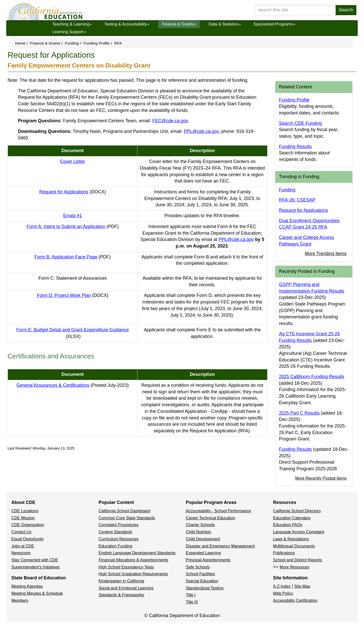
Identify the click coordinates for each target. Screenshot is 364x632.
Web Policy (283, 593)
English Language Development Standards (137, 553)
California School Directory (297, 511)
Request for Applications (73, 192)
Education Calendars (292, 518)
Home (20, 43)
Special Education (202, 581)
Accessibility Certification (295, 600)
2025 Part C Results (299, 413)
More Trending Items (326, 254)
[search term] (295, 10)
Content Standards (115, 532)
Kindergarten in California (121, 581)
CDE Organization (28, 525)
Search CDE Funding (301, 123)
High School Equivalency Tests (126, 567)
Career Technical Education (210, 518)
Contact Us (21, 532)
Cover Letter (73, 161)
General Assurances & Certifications (73, 385)
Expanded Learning (203, 553)
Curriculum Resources (119, 539)
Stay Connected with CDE (35, 560)
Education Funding (115, 546)
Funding (72, 43)
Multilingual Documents (294, 546)
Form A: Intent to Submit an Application (73, 227)
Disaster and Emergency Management (220, 546)
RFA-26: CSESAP (297, 200)
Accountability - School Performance (218, 511)
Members (20, 600)
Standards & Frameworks (121, 595)
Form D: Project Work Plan (73, 295)
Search (346, 10)
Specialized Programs (275, 24)
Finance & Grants (179, 24)
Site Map (302, 586)
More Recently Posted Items (321, 478)
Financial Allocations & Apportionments (133, 560)
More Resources (294, 567)
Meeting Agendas (27, 586)
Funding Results (295, 147)
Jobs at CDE (23, 546)
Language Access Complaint (299, 532)
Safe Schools (198, 567)
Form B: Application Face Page (73, 257)
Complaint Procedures (119, 525)
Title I (191, 595)
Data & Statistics (225, 24)
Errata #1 (73, 216)
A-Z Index (282, 586)
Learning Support (69, 32)
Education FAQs (288, 525)
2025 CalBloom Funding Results (312, 377)
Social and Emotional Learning (126, 588)
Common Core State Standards (127, 518)
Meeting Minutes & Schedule (37, 593)
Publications (284, 553)
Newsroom (21, 553)
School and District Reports (298, 560)
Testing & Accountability (127, 24)
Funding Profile (97, 43)
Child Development (203, 539)
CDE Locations (25, 511)
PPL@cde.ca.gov (201, 131)
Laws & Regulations (291, 539)
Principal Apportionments (208, 560)
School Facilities (200, 574)
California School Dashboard (124, 511)
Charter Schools (200, 525)
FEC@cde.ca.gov (170, 121)
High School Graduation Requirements (133, 574)
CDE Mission (23, 518)
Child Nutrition (198, 532)
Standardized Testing (205, 588)
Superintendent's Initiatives (36, 567)
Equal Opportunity (28, 539)
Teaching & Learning (72, 24)
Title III (192, 602)
